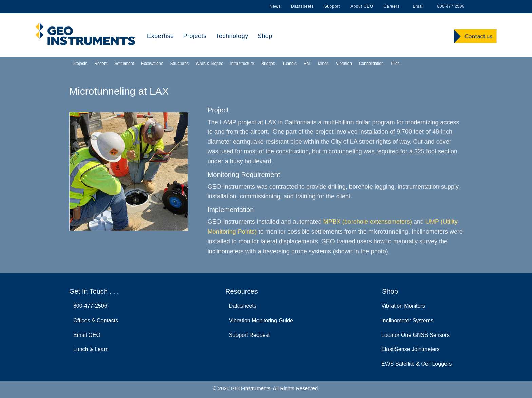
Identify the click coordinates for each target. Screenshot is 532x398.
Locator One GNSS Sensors (415, 335)
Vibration (344, 64)
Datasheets (302, 6)
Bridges (268, 64)
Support (332, 6)
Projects (195, 36)
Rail (307, 64)
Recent (101, 64)
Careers (392, 6)
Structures (179, 64)
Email (417, 6)
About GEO (362, 6)
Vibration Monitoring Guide (260, 320)
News (275, 6)
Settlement (124, 64)
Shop (265, 36)
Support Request (248, 335)
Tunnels (289, 64)
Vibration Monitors (403, 306)
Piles (395, 64)
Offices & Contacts (94, 320)
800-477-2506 (89, 306)
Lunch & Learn (89, 349)
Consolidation (371, 64)
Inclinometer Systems (407, 320)
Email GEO (85, 335)
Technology (232, 36)
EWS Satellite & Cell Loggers (416, 364)
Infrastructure (242, 64)
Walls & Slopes (209, 64)
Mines (323, 64)
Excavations (152, 64)
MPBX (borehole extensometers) (368, 222)
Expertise (160, 36)
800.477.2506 (450, 6)
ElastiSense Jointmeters (411, 349)
